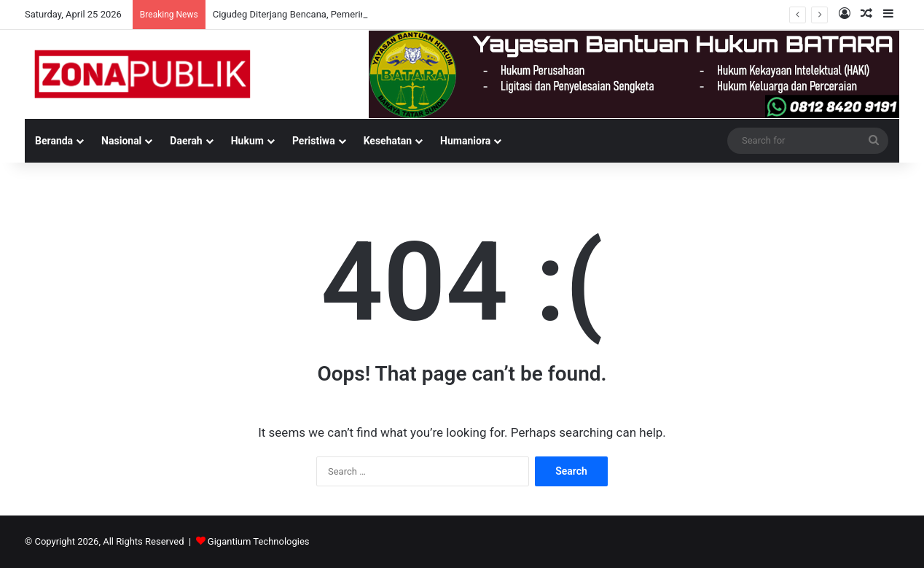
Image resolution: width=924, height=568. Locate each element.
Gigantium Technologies (259, 541)
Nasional (121, 141)
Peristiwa (314, 141)
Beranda (54, 141)
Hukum (247, 141)
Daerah (186, 141)
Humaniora (465, 141)
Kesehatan (388, 141)
